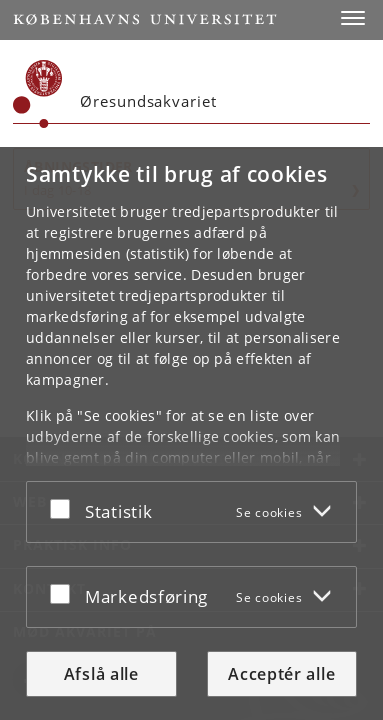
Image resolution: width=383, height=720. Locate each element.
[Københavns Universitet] (38, 94)
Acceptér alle (281, 674)
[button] (353, 18)
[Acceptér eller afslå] (65, 508)
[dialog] (191, 433)
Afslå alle (101, 674)
